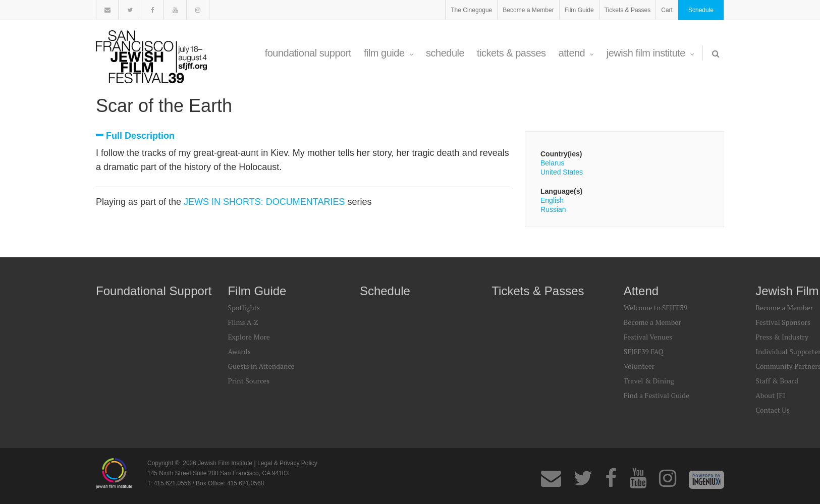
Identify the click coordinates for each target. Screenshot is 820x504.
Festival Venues (648, 337)
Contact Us (773, 410)
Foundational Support (308, 53)
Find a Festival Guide (657, 395)
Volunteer (639, 366)
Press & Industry (782, 337)
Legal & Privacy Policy (287, 463)
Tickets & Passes (628, 10)
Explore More (249, 337)
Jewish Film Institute (650, 53)
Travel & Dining (649, 381)
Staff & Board (777, 381)
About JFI (770, 395)
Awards (239, 351)
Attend (576, 53)
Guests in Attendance (261, 366)
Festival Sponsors (783, 322)
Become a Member (528, 10)
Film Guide (579, 10)
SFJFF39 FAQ (644, 351)
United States (562, 172)
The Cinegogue (471, 10)
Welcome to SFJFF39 (655, 307)
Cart (667, 10)
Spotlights (243, 307)
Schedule (701, 10)
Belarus (552, 163)
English (552, 200)
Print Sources (249, 381)
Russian (553, 209)
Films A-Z (243, 322)
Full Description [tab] (140, 136)
